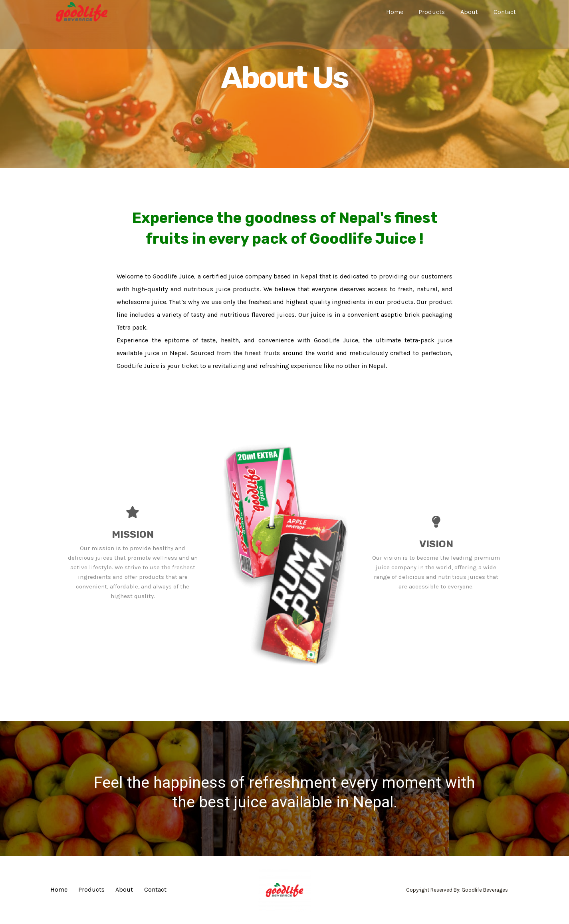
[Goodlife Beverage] (82, 11)
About (473, 12)
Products (438, 12)
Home (404, 12)
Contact (506, 12)
